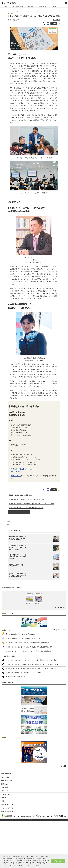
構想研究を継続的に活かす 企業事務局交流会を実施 (26, 508)
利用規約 (3, 848)
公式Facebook (16, 476)
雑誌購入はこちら (6, 831)
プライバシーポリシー (7, 851)
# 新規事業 (30, 6)
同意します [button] (58, 861)
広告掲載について (6, 841)
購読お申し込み (5, 824)
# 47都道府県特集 (18, 6)
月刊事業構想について (7, 820)
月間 (64, 676)
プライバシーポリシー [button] (35, 865)
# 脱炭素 (54, 6)
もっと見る (19, 512)
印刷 (54, 23)
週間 (59, 676)
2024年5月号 (57, 20)
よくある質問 (4, 834)
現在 (54, 676)
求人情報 (3, 844)
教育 (8, 524)
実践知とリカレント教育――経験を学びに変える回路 (27, 500)
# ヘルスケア (6, 6)
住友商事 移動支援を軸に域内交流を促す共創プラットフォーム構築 (31, 504)
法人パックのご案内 (6, 827)
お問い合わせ (4, 837)
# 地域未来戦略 (42, 6)
